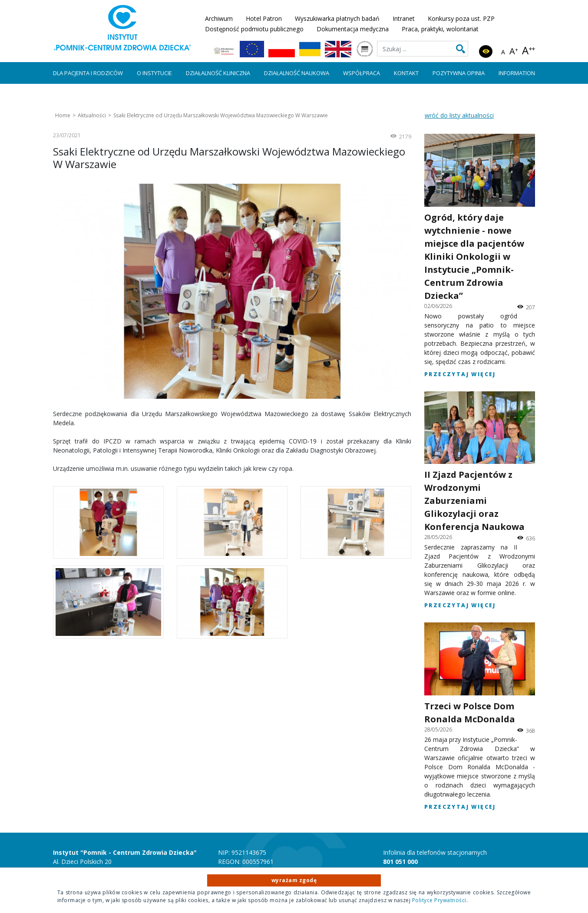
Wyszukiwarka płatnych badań (337, 18)
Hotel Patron (264, 18)
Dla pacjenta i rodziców (88, 73)
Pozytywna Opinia (459, 73)
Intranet (404, 18)
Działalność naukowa (297, 73)
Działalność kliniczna (218, 73)
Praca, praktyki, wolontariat (440, 29)
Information (517, 73)
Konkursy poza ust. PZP (461, 18)
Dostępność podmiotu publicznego (254, 29)
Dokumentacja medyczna (353, 29)
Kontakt (406, 73)
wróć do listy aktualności (459, 115)
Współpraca (362, 73)
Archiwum (219, 18)
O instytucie (154, 73)
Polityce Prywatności (439, 900)
